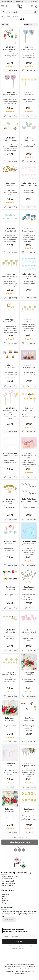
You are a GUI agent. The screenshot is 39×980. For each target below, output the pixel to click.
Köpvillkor (6, 894)
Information (34, 1)
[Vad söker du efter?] (19, 12)
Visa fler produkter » (20, 842)
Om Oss (5, 896)
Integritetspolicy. (21, 948)
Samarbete (6, 901)
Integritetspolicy (8, 903)
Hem (3, 16)
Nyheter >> (20, 1)
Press (4, 898)
